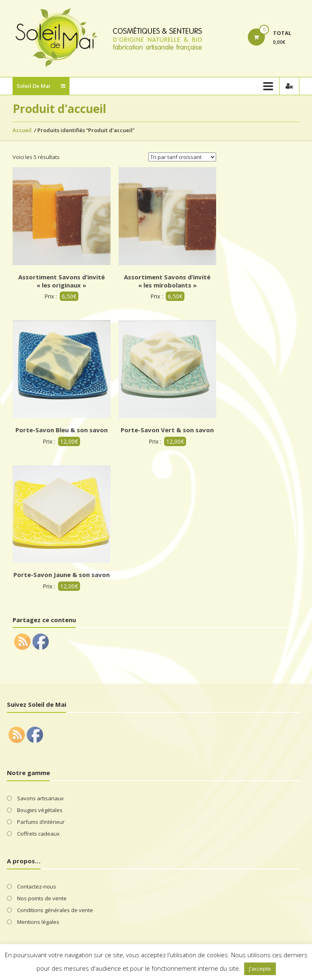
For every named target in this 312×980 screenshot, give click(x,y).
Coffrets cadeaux (38, 834)
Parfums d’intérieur (41, 822)
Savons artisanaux (40, 798)
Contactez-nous (37, 886)
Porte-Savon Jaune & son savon (62, 575)
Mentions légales (38, 922)
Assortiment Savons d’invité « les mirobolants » (167, 281)
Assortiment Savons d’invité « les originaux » (62, 281)
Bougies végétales (40, 810)
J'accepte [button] (260, 969)
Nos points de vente (42, 898)
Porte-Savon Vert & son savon (167, 430)
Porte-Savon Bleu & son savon (62, 430)
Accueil (22, 130)
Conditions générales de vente (55, 910)
